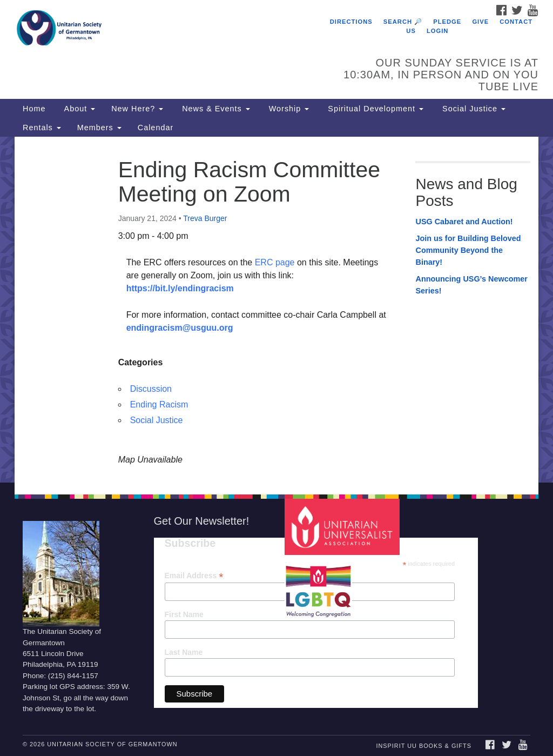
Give (480, 22)
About (78, 109)
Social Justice (473, 109)
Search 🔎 (403, 22)
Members (99, 128)
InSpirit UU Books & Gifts (423, 746)
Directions (351, 22)
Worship (288, 109)
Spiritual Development (374, 109)
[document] (276, 310)
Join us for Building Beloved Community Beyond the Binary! (468, 250)
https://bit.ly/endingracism (180, 288)
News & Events (215, 109)
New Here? (137, 109)
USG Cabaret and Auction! (464, 222)
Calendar (156, 128)
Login (437, 31)
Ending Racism (159, 404)
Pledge (447, 22)
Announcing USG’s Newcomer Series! (471, 285)
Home (34, 109)
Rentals (42, 128)
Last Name (184, 652)
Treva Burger (205, 218)
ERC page (273, 262)
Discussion (151, 389)
